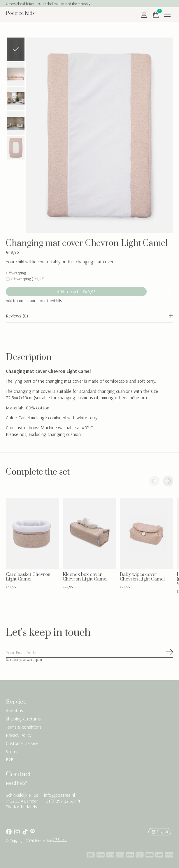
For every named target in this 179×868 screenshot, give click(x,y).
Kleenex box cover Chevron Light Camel (85, 576)
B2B (10, 759)
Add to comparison (20, 301)
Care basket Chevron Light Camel (28, 576)
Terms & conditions (24, 727)
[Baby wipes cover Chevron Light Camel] (146, 533)
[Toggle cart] (156, 15)
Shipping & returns (23, 719)
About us (14, 711)
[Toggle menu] (167, 15)
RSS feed (60, 839)
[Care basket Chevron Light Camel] (33, 533)
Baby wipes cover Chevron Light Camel (142, 576)
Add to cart (76, 292)
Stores (12, 751)
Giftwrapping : (17, 273)
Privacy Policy (19, 735)
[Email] (89, 653)
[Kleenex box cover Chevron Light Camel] (89, 533)
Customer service (22, 743)
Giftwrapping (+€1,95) (28, 279)
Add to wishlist (51, 301)
